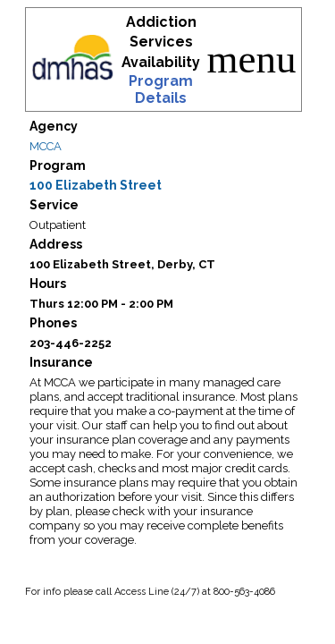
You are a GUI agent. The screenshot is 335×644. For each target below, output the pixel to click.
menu (252, 59)
